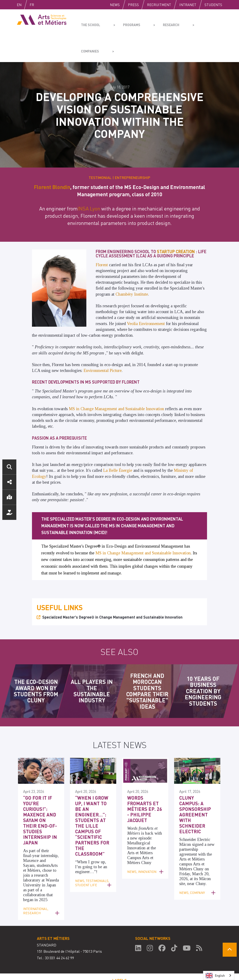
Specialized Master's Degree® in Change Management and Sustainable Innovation (112, 589)
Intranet (188, 5)
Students (213, 5)
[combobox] (219, 975)
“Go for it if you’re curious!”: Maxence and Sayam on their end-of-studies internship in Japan (40, 787)
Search (9, 467)
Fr (42, 5)
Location (9, 497)
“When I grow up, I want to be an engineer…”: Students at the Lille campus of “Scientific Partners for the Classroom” (93, 787)
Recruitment (159, 5)
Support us (9, 512)
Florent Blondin (52, 159)
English (24, 5)
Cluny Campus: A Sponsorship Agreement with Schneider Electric (197, 780)
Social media (9, 482)
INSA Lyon (89, 181)
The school (90, 22)
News (115, 5)
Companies (188, 22)
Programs (123, 22)
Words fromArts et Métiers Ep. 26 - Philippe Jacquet (145, 777)
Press (133, 5)
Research (156, 22)
